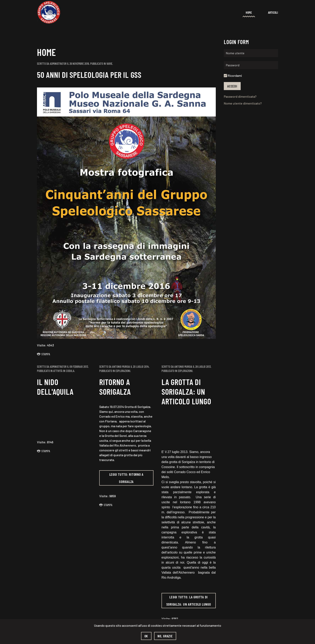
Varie (109, 64)
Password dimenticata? (240, 96)
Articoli (273, 12)
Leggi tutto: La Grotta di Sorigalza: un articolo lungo (189, 601)
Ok (146, 636)
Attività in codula (64, 371)
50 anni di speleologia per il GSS (89, 75)
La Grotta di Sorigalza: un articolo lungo (186, 391)
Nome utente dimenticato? (243, 103)
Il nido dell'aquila (55, 387)
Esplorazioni (123, 371)
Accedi (232, 86)
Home (249, 12)
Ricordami (233, 75)
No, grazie (165, 636)
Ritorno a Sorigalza (115, 387)
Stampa (43, 354)
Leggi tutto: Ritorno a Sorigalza (126, 478)
